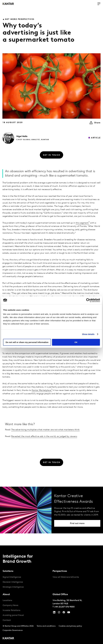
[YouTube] (54, 613)
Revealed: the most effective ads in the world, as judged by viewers (44, 436)
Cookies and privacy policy (70, 626)
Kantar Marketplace (42, 390)
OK (76, 342)
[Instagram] (59, 613)
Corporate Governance (13, 630)
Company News (10, 605)
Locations (7, 600)
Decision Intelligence (13, 582)
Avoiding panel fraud (13, 615)
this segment (82, 223)
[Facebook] (64, 613)
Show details (88, 334)
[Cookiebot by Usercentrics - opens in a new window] (88, 300)
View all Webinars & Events (66, 577)
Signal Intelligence (12, 577)
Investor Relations (11, 610)
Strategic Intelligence (13, 587)
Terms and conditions (46, 626)
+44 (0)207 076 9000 (64, 607)
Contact (7, 620)
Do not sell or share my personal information (27, 342)
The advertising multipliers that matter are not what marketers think (45, 430)
